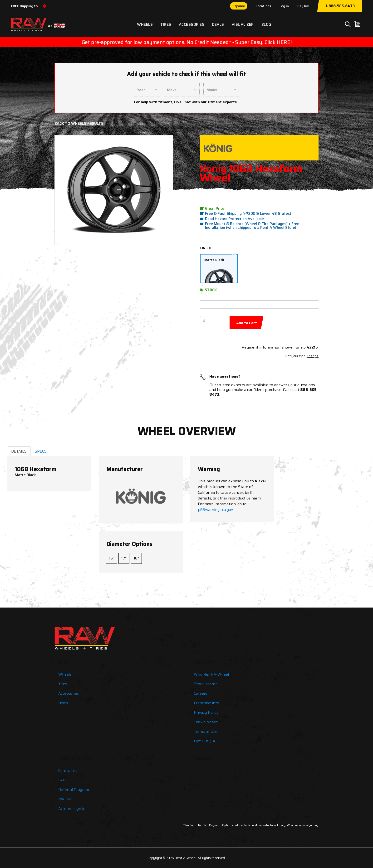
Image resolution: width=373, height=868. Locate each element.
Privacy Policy (206, 712)
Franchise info (206, 703)
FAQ (62, 780)
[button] (68, 190)
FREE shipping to (24, 6)
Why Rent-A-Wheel (211, 674)
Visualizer (243, 24)
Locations (263, 6)
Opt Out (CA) (205, 741)
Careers (201, 693)
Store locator (205, 684)
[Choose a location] (44, 6)
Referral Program (74, 790)
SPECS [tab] (41, 451)
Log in (284, 6)
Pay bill (303, 6)
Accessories (192, 24)
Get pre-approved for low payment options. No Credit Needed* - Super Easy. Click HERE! (187, 42)
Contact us (68, 771)
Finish (206, 248)
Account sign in (72, 809)
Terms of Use (206, 731)
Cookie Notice (206, 722)
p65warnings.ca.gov (215, 510)
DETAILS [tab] (19, 451)
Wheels (145, 24)
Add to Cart (247, 323)
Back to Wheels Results (79, 123)
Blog (266, 24)
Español (239, 6)
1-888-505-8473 (340, 6)
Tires (166, 24)
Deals (218, 24)
